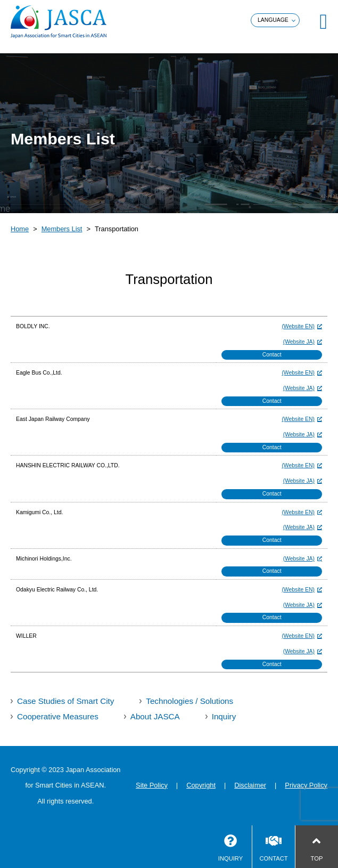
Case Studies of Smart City (65, 701)
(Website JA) (299, 342)
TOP (317, 858)
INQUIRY (230, 858)
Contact (272, 355)
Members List (62, 229)
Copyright (201, 785)
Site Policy (152, 785)
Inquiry (224, 716)
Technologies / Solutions (189, 701)
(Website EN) (298, 326)
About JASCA (155, 716)
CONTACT (273, 858)
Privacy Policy (306, 785)
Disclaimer (250, 785)
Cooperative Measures (58, 716)
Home (20, 229)
